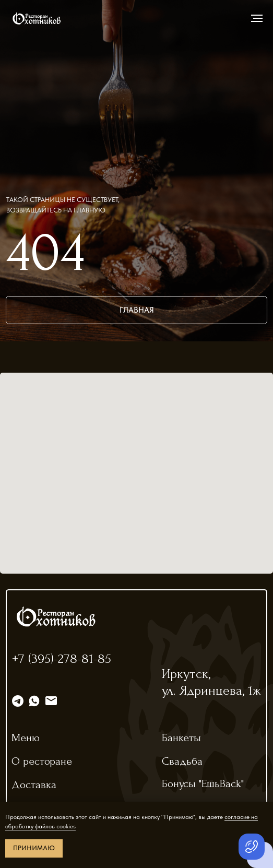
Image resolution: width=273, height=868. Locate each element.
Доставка (34, 784)
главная (137, 310)
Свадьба (182, 761)
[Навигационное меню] (257, 18)
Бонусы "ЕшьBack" (203, 783)
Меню (26, 738)
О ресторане (42, 761)
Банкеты (181, 738)
